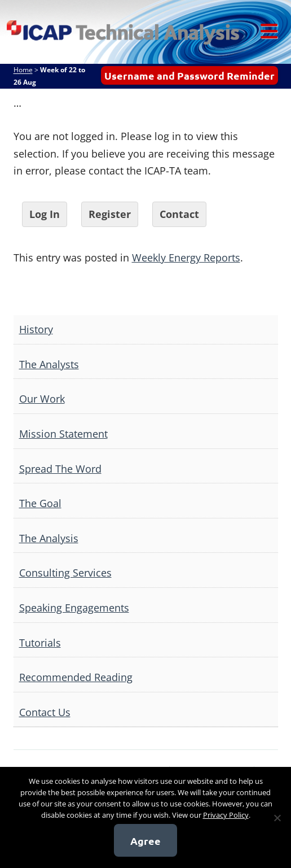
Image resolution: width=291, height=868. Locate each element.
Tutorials (40, 643)
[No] (277, 818)
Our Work (42, 399)
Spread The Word (60, 469)
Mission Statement (63, 434)
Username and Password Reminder (189, 75)
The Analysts (49, 364)
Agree (145, 841)
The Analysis (49, 538)
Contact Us (45, 712)
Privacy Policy (226, 815)
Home (23, 70)
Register (110, 214)
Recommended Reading (76, 677)
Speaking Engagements (74, 608)
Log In (45, 214)
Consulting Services (65, 573)
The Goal (40, 503)
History (36, 329)
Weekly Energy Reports (186, 258)
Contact (179, 214)
